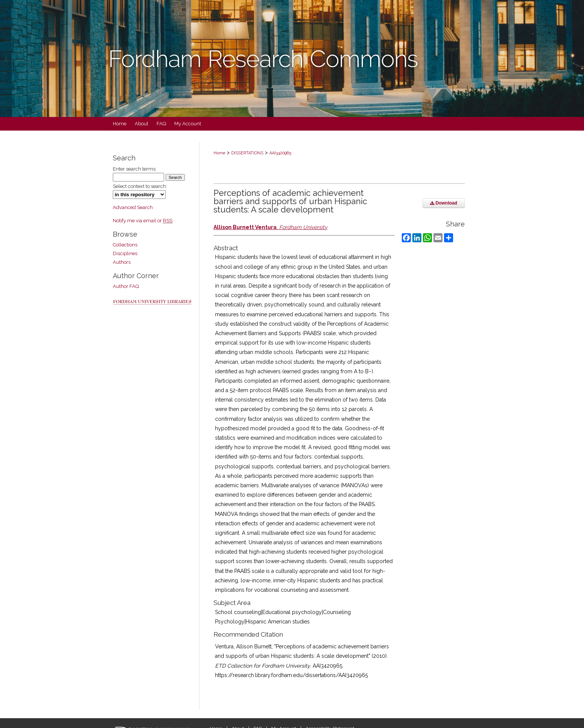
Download (444, 203)
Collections (125, 245)
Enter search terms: (135, 169)
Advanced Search (133, 207)
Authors (122, 262)
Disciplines (125, 253)
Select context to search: (140, 186)
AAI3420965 (280, 153)
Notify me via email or (143, 221)
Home (219, 153)
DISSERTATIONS (247, 153)
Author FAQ (126, 286)
